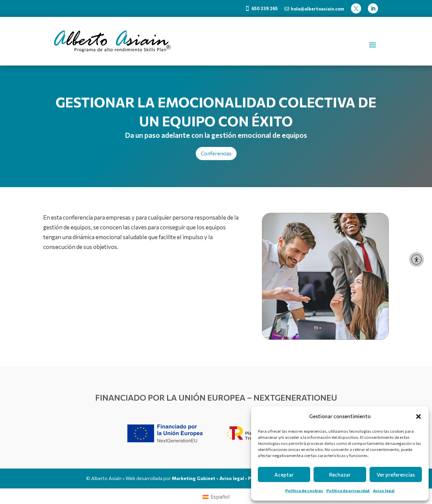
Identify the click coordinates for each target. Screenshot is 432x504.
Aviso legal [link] (384, 490)
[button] (418, 417)
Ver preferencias (396, 475)
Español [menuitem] (220, 497)
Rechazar (340, 475)
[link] (261, 8)
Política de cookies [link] (304, 490)
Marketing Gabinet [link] (194, 478)
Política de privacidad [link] (348, 490)
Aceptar (284, 475)
